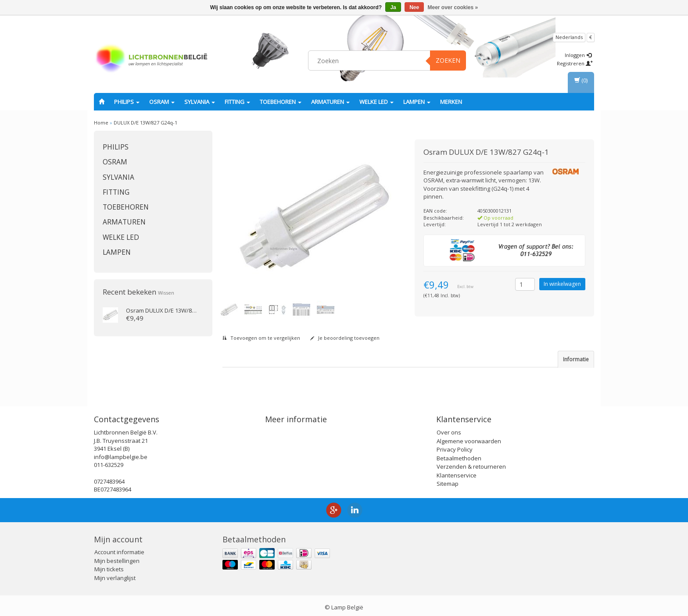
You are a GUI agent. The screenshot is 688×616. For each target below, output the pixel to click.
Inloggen (578, 55)
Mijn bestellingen (117, 557)
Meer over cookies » (453, 7)
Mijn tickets (109, 566)
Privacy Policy (455, 446)
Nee (414, 7)
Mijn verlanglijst (115, 574)
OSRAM (162, 102)
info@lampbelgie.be (121, 453)
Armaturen (330, 102)
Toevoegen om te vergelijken (261, 338)
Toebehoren (281, 102)
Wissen (166, 293)
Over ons (449, 429)
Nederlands (569, 37)
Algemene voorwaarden (469, 437)
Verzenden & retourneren (471, 463)
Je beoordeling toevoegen (345, 338)
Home (101, 123)
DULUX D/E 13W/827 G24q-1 (145, 123)
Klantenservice (457, 471)
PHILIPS (127, 102)
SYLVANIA (200, 102)
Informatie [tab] (576, 359)
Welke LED (376, 102)
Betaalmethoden (459, 454)
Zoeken (448, 60)
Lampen (417, 102)
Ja (393, 7)
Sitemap (448, 480)
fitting (237, 102)
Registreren (575, 63)
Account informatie (119, 548)
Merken (451, 102)
